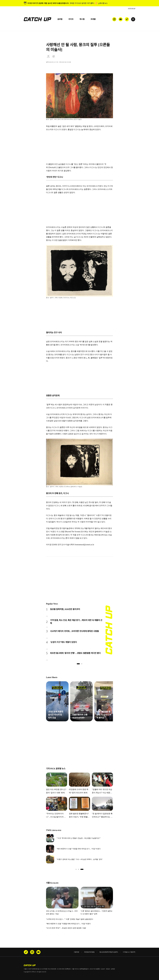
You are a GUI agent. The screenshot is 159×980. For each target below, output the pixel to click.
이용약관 (76, 952)
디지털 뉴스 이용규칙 (129, 952)
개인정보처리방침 (89, 952)
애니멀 (82, 19)
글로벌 (60, 19)
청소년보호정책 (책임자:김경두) (109, 952)
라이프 (71, 19)
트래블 (93, 19)
